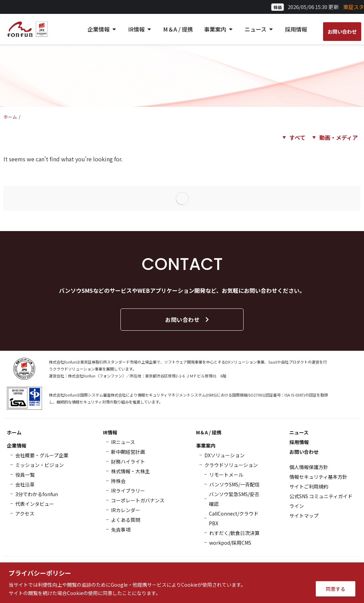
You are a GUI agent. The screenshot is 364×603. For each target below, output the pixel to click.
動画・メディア (338, 137)
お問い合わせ (188, 320)
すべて (297, 137)
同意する (336, 589)
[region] (182, 583)
